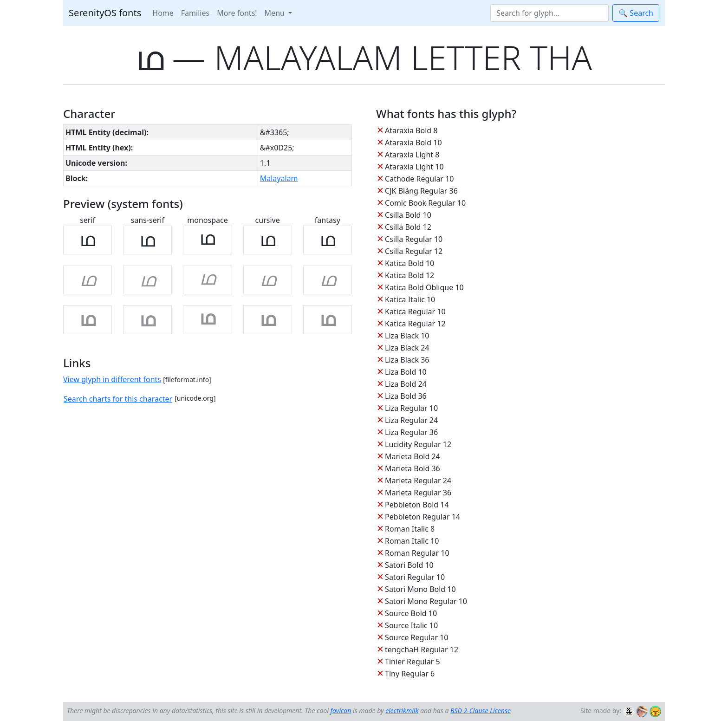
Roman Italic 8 (410, 529)
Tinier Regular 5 (413, 662)
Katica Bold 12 (409, 275)
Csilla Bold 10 (408, 215)
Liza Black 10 (407, 336)
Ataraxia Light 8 (412, 155)
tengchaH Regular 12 (422, 650)
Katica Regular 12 (415, 324)
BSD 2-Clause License (481, 711)
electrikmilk (402, 711)
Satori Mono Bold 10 (420, 589)
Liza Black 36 (407, 360)
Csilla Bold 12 (408, 227)
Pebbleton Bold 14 (417, 505)
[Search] (549, 13)
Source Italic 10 (411, 625)
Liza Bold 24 (406, 384)
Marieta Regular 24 (418, 481)
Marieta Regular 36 (418, 493)
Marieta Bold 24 (413, 456)
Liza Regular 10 (411, 408)
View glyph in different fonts (112, 379)
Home (163, 13)
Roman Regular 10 (417, 553)
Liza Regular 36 (411, 432)
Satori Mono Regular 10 (426, 601)
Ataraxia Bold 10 (413, 143)
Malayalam (279, 178)
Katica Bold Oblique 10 (424, 287)
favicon (341, 711)
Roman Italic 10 (412, 541)
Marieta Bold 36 (413, 468)
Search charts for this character (118, 399)
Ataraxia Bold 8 (411, 130)
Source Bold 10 (411, 613)
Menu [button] (276, 13)
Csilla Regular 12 (414, 251)
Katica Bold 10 (409, 263)
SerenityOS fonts (105, 13)
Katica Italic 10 (410, 299)
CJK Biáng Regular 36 (421, 191)
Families (195, 13)
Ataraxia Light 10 (414, 167)
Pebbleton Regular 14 (422, 517)
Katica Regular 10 (415, 312)
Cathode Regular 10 (419, 179)
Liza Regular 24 (411, 420)
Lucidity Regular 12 (418, 444)
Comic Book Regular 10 (425, 203)
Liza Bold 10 (406, 372)
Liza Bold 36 (406, 396)
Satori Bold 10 (409, 565)
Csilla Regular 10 (414, 239)
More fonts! (237, 13)
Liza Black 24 (407, 348)
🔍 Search (636, 13)
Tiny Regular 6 (410, 674)
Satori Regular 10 (415, 577)
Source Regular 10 (416, 637)
